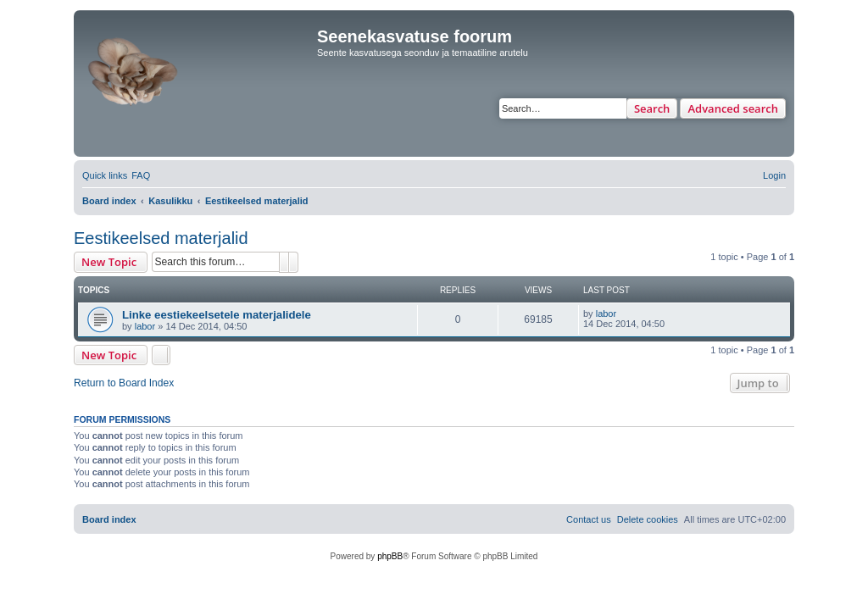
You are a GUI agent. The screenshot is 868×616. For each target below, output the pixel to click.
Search (652, 108)
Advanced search (733, 108)
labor (145, 326)
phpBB (390, 556)
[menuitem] (141, 175)
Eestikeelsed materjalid (161, 238)
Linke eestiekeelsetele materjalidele (217, 315)
